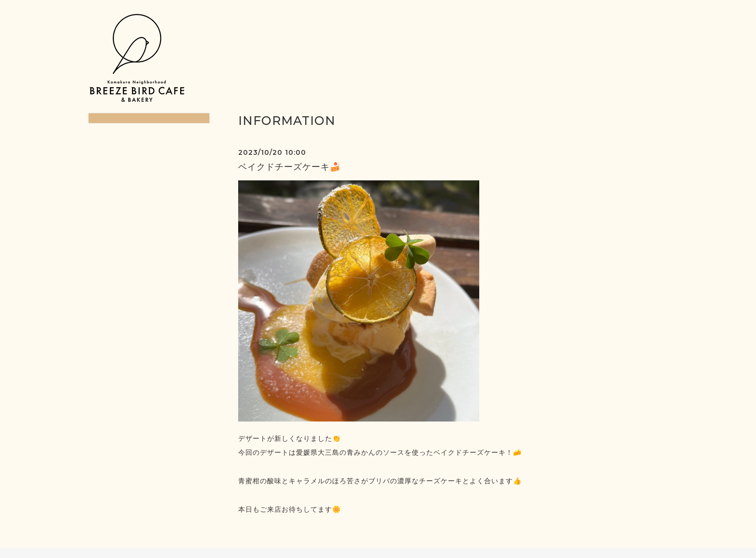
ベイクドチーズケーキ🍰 (290, 167)
